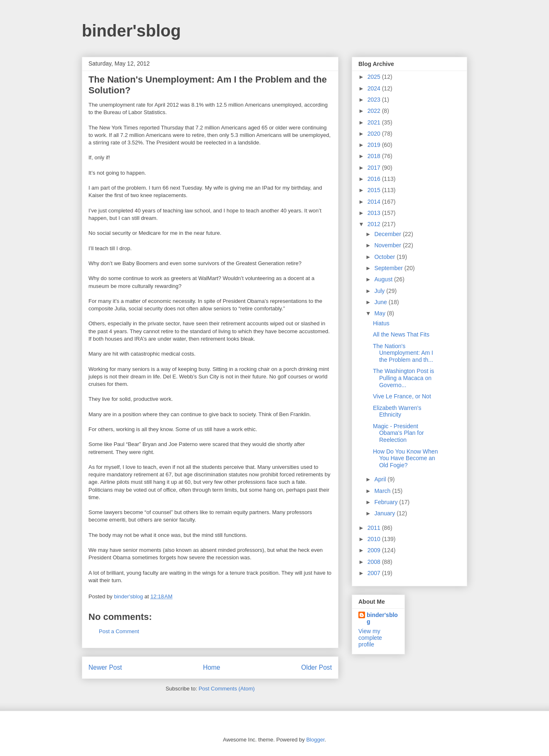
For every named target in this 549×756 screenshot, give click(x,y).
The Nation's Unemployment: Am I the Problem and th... (403, 353)
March (383, 491)
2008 (375, 562)
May (380, 313)
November (388, 245)
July (380, 291)
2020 (375, 134)
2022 (375, 111)
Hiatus (381, 323)
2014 (375, 202)
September (389, 268)
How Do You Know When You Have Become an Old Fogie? (405, 458)
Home (212, 667)
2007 (375, 573)
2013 (375, 213)
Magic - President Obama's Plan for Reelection (398, 433)
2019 (375, 145)
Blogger (315, 740)
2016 (375, 179)
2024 (375, 88)
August (384, 279)
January (385, 513)
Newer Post (105, 667)
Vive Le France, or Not (402, 396)
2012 (375, 224)
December (388, 234)
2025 (375, 77)
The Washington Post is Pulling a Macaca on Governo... (403, 378)
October (385, 257)
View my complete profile (370, 638)
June (381, 302)
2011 (375, 528)
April (381, 479)
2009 (375, 550)
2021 (375, 122)
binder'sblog (131, 31)
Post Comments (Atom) (227, 689)
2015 (375, 190)
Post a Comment (119, 631)
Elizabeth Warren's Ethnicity (397, 411)
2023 (375, 100)
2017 (375, 168)
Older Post (316, 667)
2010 (375, 539)
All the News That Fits (401, 334)
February (387, 502)
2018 (375, 156)
